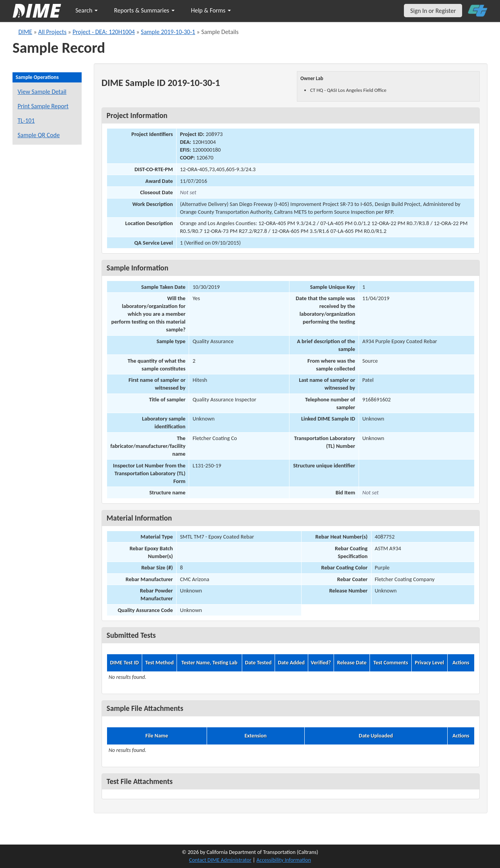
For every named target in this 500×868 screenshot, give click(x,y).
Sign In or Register (433, 11)
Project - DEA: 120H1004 (104, 32)
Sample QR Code (39, 135)
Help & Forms (211, 10)
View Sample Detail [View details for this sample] (42, 92)
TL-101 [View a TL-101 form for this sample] (26, 121)
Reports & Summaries (144, 10)
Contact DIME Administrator (220, 860)
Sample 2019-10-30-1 (168, 32)
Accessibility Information (284, 860)
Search (87, 10)
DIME (25, 32)
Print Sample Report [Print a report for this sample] (43, 106)
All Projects (52, 32)
